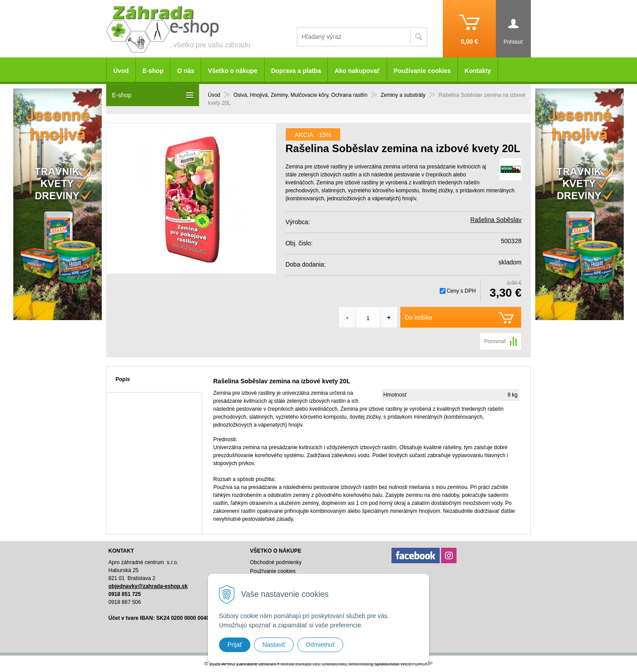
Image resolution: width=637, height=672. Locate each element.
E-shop (153, 71)
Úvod (121, 71)
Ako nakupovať (357, 71)
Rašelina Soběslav (496, 220)
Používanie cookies (422, 71)
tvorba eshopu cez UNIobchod (313, 664)
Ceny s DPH (461, 291)
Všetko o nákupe (232, 71)
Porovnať (495, 341)
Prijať (235, 645)
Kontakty (478, 71)
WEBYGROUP (416, 664)
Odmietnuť (320, 645)
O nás (186, 71)
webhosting (361, 664)
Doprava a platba (296, 71)
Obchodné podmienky (276, 562)
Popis (123, 379)
